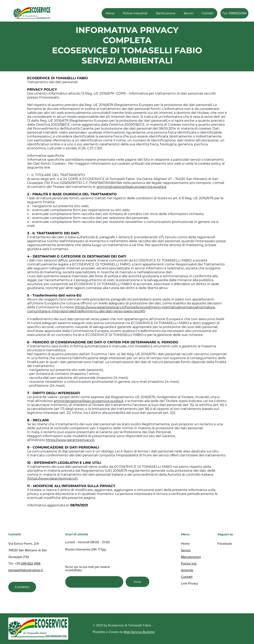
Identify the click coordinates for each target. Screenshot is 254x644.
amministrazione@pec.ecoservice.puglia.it (132, 187)
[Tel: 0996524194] (234, 13)
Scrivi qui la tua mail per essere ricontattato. (88, 569)
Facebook (225, 544)
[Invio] (137, 582)
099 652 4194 (31, 563)
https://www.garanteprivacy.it (70, 440)
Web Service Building (139, 632)
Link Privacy (190, 583)
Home (185, 544)
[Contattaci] (22, 587)
